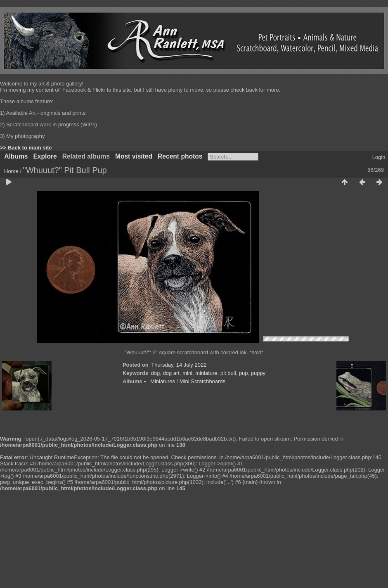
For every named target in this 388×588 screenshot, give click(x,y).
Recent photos (180, 156)
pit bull (228, 373)
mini (187, 373)
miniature (206, 373)
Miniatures (163, 381)
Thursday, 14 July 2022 (179, 365)
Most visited (134, 156)
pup (244, 373)
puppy (258, 373)
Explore (45, 156)
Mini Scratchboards (202, 381)
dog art (171, 373)
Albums (16, 156)
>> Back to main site (26, 148)
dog (156, 373)
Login (379, 157)
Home (11, 171)
